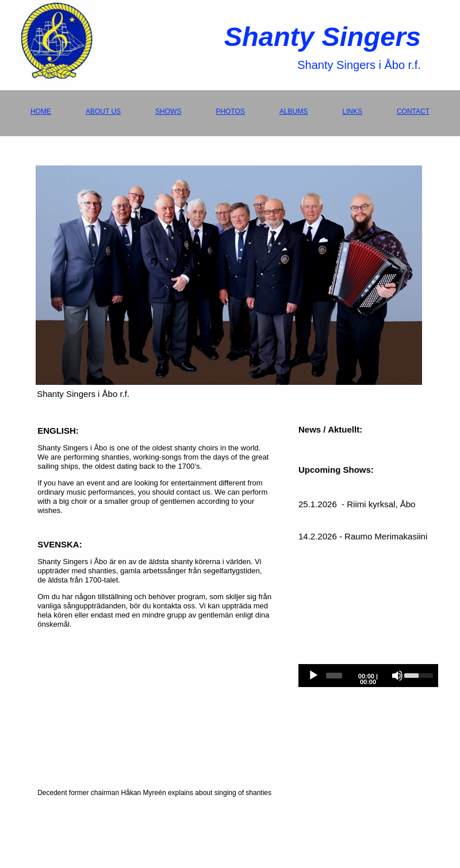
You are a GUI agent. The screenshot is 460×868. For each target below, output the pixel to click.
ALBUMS (294, 111)
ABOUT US (103, 111)
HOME (41, 111)
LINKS (352, 111)
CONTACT (413, 111)
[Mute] (397, 676)
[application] (368, 676)
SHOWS (168, 111)
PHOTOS (230, 111)
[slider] (334, 676)
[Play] (313, 676)
